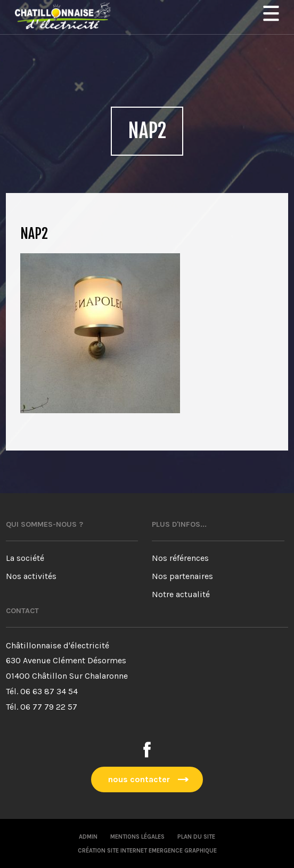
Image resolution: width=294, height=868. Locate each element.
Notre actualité (181, 594)
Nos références (180, 558)
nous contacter (139, 779)
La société (25, 558)
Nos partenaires (182, 576)
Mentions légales (137, 837)
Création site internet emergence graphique (147, 851)
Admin (88, 837)
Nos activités (31, 576)
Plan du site (196, 837)
